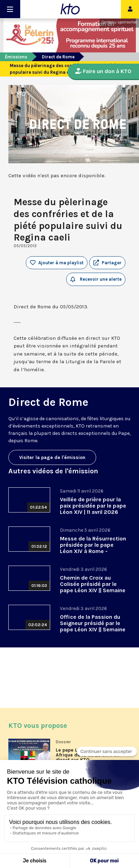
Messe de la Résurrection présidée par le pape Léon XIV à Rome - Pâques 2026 (93, 548)
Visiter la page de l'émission (52, 457)
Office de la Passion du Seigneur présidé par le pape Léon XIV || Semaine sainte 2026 (93, 626)
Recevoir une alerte (96, 279)
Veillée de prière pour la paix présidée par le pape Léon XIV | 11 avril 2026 (93, 506)
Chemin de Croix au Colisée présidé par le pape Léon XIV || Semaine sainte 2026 (93, 587)
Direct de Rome (58, 57)
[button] (107, 263)
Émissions (16, 57)
